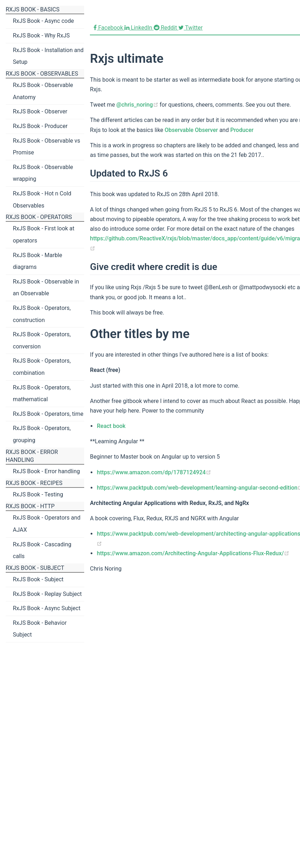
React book (111, 426)
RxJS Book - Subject (38, 579)
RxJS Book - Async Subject (47, 608)
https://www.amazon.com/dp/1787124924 (154, 472)
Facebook (109, 28)
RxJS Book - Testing (38, 494)
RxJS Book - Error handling (46, 471)
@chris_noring (137, 105)
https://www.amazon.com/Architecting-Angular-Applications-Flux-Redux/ (193, 553)
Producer (242, 130)
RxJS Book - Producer (40, 126)
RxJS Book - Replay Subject (47, 594)
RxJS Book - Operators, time (48, 414)
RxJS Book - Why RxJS (41, 35)
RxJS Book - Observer (40, 111)
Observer (206, 130)
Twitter (190, 28)
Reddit (166, 28)
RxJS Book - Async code (43, 21)
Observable (179, 130)
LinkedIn (139, 28)
